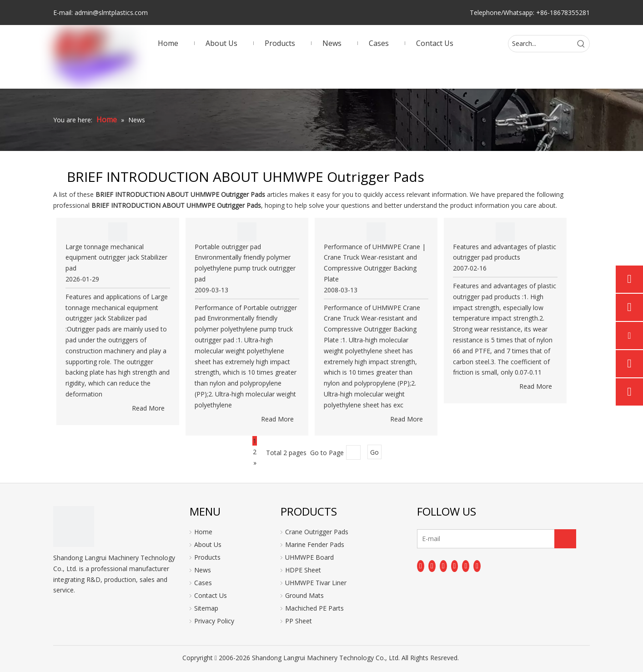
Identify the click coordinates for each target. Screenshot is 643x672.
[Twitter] (443, 566)
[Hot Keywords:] (581, 44)
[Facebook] (421, 566)
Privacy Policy (214, 621)
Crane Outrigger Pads (317, 532)
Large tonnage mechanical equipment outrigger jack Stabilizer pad (116, 258)
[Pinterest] (477, 566)
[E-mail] (453, 539)
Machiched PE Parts (314, 608)
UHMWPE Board (309, 557)
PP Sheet (299, 621)
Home (203, 532)
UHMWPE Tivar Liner (316, 583)
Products (207, 557)
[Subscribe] (565, 539)
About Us (208, 544)
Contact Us (211, 595)
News (203, 570)
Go (374, 452)
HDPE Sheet (303, 570)
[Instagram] (466, 566)
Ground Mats (304, 595)
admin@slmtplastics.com (111, 13)
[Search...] (541, 44)
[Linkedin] (432, 566)
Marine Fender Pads (315, 544)
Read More (148, 408)
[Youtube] (455, 566)
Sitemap (206, 608)
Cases (203, 583)
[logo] (74, 527)
